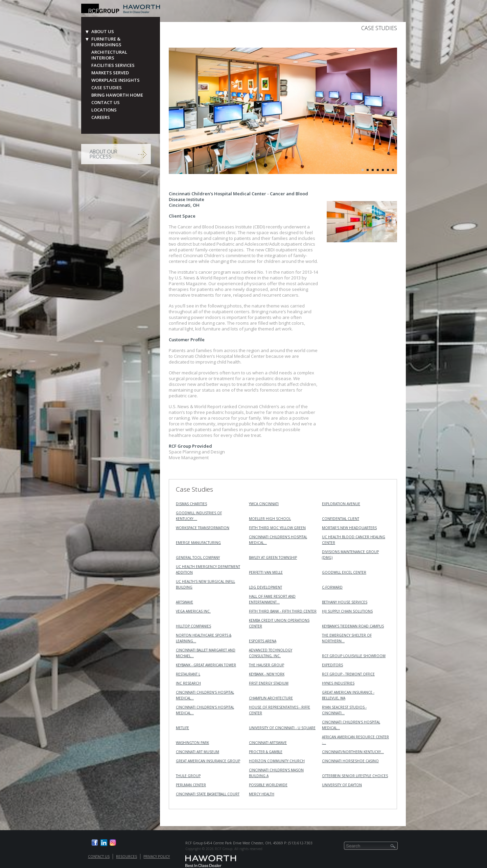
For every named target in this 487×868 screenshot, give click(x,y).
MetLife (182, 728)
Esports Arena (263, 641)
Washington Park (192, 743)
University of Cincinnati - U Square (282, 728)
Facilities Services (113, 65)
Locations (104, 110)
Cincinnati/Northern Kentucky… (353, 752)
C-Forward (332, 587)
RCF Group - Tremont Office (348, 674)
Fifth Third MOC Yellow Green (277, 528)
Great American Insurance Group (208, 761)
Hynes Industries (338, 683)
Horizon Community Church (277, 761)
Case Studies (107, 88)
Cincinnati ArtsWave (268, 743)
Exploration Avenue (341, 504)
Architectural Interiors (109, 55)
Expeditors (332, 665)
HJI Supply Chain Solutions (347, 611)
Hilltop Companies (193, 626)
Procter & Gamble (266, 752)
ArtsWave (184, 602)
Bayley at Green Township (273, 557)
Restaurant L (188, 674)
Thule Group (188, 776)
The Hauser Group (266, 665)
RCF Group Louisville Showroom (354, 656)
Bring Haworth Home (117, 95)
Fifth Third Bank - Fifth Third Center (283, 611)
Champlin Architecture (271, 698)
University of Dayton (342, 785)
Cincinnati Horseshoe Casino (350, 761)
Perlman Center (191, 785)
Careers (101, 117)
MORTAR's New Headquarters (349, 528)
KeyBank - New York (267, 674)
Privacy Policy (157, 857)
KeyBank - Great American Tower (206, 665)
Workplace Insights (115, 80)
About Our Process (103, 154)
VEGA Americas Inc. (193, 611)
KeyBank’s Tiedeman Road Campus (353, 626)
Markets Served (110, 73)
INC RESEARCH (188, 683)
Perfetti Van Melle (266, 572)
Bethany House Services (345, 602)
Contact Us (106, 103)
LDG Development (265, 587)
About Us (103, 32)
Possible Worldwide (268, 785)
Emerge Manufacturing (198, 543)
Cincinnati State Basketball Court (208, 794)
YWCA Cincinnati (264, 504)
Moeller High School (270, 519)
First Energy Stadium (269, 683)
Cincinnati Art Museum (198, 752)
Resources (126, 857)
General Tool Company (198, 557)
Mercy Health (262, 794)
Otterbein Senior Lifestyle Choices (355, 776)
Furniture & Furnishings (106, 42)
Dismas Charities (191, 504)
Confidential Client (341, 519)
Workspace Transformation (203, 528)
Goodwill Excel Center (344, 572)
